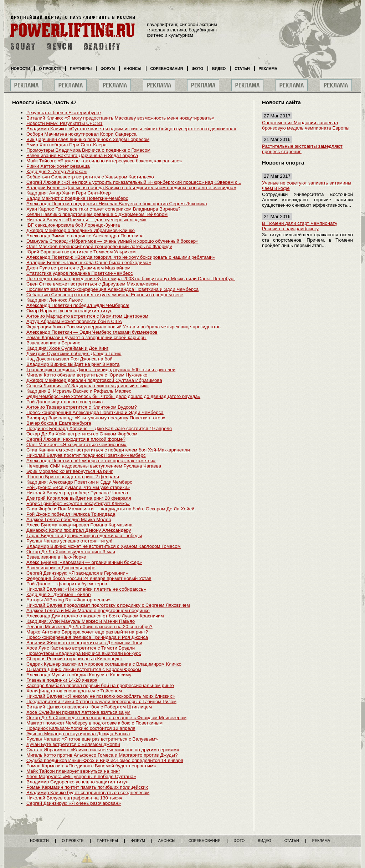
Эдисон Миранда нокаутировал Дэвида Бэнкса (78, 734)
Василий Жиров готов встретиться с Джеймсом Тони (84, 643)
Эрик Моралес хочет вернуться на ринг (70, 471)
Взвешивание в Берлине (53, 343)
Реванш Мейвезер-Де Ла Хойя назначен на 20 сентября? (89, 627)
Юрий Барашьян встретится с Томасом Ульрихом (81, 252)
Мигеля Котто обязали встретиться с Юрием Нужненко (87, 375)
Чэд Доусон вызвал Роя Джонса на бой (70, 359)
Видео (219, 69)
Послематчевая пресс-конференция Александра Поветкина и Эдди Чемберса (112, 289)
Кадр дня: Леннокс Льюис (55, 300)
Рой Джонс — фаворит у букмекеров (67, 584)
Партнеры (81, 69)
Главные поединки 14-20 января (62, 680)
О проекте (50, 69)
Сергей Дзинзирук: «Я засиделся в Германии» (77, 573)
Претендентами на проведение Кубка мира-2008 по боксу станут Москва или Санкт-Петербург (131, 279)
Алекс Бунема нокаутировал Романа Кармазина (79, 525)
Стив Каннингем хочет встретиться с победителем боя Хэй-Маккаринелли (108, 450)
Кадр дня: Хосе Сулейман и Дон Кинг (67, 348)
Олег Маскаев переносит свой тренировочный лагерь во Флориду (99, 246)
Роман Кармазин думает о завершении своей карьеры (86, 337)
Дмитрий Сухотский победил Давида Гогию (74, 354)
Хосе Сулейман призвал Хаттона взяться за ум (78, 712)
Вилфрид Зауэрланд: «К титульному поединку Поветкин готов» (96, 418)
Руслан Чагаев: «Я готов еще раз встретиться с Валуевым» (92, 739)
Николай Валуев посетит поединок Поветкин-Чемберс (86, 455)
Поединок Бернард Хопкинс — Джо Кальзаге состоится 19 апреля (99, 428)
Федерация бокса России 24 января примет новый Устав (89, 578)
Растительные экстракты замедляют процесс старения (302, 149)
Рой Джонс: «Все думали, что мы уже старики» (78, 487)
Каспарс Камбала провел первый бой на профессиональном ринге (100, 685)
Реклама (268, 69)
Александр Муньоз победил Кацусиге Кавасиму (79, 675)
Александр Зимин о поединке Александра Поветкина (85, 236)
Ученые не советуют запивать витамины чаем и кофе (307, 186)
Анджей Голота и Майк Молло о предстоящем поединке (88, 610)
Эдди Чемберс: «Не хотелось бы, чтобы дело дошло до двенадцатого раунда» (113, 396)
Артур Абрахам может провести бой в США (74, 321)
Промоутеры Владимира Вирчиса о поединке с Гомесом (88, 150)
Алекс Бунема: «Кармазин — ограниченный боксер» (84, 562)
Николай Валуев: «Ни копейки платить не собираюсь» (86, 589)
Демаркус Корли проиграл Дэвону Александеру (79, 530)
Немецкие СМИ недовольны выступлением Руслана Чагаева (94, 466)
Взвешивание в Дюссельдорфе (61, 568)
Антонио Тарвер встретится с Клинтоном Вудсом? (82, 407)
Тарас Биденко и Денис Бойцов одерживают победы (84, 536)
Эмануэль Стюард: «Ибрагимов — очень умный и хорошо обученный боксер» (112, 241)
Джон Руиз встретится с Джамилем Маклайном (78, 268)
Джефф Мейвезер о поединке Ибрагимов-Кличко (81, 230)
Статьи (242, 69)
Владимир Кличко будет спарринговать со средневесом (88, 793)
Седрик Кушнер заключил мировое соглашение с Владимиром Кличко (104, 664)
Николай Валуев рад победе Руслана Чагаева (77, 493)
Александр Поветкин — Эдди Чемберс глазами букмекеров (92, 332)
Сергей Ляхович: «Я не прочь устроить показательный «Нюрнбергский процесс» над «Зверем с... (134, 182)
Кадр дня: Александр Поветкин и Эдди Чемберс (79, 482)
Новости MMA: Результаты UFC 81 (65, 123)
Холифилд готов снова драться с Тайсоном (74, 691)
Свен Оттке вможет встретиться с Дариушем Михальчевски (92, 284)
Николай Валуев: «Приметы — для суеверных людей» (86, 220)
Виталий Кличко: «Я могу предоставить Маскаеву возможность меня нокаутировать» (120, 118)
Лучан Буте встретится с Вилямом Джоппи (73, 744)
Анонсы (133, 69)
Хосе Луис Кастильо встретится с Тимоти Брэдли (81, 648)
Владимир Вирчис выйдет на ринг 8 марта (73, 364)
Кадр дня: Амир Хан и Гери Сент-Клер (69, 193)
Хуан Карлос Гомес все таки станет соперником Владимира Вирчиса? (103, 209)
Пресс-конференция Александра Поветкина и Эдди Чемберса (95, 412)
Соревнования (167, 69)
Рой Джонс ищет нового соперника (65, 402)
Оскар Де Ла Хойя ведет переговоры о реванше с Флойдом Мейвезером (106, 718)
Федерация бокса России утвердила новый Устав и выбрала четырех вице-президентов (124, 327)
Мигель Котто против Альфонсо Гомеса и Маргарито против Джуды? (102, 755)
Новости (20, 69)
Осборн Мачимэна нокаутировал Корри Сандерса (81, 134)
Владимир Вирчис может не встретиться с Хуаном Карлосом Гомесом (104, 546)
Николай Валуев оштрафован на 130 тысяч (74, 798)
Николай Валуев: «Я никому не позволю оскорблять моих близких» (101, 696)
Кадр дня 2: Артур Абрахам (56, 171)
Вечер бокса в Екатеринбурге (59, 423)
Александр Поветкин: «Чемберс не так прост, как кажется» (91, 461)
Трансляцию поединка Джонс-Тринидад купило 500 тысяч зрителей (101, 370)
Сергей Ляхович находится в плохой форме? (76, 439)
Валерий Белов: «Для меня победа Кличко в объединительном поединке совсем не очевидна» (131, 188)
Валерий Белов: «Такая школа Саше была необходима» (89, 263)
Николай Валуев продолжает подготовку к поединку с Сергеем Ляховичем (108, 605)
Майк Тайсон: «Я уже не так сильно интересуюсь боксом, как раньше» (104, 161)
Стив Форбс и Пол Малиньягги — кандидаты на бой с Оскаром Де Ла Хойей (110, 509)
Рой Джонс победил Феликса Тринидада (71, 514)
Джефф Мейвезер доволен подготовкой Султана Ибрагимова (94, 380)
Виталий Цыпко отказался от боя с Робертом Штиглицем (89, 707)
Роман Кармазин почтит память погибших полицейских (87, 787)
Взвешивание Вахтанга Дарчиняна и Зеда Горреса (82, 155)
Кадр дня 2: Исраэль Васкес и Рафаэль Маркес (79, 391)
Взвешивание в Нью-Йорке (56, 557)
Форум (108, 69)
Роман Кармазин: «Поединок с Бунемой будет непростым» (91, 766)
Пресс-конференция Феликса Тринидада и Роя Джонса (87, 637)
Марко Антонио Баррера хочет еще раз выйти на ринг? (87, 632)
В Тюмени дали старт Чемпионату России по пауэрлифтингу (300, 226)
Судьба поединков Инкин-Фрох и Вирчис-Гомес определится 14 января (105, 760)
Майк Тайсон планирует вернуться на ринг (73, 771)
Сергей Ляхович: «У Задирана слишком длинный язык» (88, 386)
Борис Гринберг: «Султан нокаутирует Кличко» (78, 503)
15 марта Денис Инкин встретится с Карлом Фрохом (84, 669)
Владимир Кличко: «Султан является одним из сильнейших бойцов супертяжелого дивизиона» (131, 129)
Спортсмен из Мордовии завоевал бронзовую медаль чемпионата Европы (306, 125)
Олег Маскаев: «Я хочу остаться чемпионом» (76, 445)
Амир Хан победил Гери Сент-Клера (66, 145)
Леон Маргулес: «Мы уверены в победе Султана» (81, 776)
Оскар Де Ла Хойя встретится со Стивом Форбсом (82, 434)
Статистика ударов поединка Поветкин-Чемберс (80, 273)
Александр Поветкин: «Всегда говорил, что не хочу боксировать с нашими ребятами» (121, 257)
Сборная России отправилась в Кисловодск (74, 659)
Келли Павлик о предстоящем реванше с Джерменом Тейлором (97, 214)
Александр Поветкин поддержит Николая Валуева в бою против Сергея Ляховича (117, 204)
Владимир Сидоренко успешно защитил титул (77, 782)
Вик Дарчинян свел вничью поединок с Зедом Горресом (88, 139)
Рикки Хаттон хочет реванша (58, 166)
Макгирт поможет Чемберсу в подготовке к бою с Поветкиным (94, 723)
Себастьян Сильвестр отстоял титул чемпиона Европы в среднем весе (105, 295)
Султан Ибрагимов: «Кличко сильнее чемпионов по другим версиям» (103, 750)
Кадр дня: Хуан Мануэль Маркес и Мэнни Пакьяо (81, 621)
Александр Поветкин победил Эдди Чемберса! (78, 305)
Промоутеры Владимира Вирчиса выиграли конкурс (84, 653)
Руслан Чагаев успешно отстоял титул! (69, 541)
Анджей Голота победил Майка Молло (69, 519)
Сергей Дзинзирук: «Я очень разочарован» (74, 803)
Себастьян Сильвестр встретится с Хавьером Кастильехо (90, 177)
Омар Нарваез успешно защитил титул (70, 311)
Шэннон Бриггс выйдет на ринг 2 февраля (73, 477)
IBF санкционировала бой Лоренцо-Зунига (73, 225)
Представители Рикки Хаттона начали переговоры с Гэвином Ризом (101, 702)
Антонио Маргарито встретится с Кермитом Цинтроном (87, 316)
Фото (197, 69)
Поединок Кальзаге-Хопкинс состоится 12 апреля (81, 728)
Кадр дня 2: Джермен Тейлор (58, 594)
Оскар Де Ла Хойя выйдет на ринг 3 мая (71, 552)
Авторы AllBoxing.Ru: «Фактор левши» (69, 600)
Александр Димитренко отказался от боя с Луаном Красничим (95, 616)
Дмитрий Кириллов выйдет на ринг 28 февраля (79, 498)
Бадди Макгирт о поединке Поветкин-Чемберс (77, 198)
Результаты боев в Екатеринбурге (64, 113)
